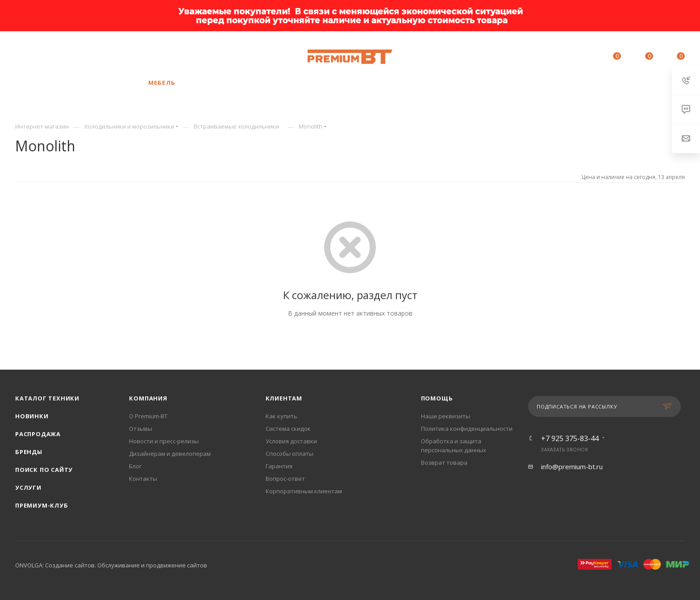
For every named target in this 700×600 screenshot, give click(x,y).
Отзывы (141, 429)
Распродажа (38, 434)
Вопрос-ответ (285, 479)
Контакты (143, 479)
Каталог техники (47, 398)
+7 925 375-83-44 (95, 57)
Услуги (28, 487)
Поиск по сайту (44, 470)
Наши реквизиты (446, 416)
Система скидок (288, 429)
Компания (148, 398)
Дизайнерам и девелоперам (170, 454)
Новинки (32, 416)
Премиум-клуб (42, 505)
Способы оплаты (290, 454)
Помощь (437, 398)
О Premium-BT (148, 416)
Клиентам (284, 398)
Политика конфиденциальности (467, 429)
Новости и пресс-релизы (164, 441)
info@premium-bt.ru (572, 467)
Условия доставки (291, 441)
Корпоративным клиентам (304, 491)
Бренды (29, 452)
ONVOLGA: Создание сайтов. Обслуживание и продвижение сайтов (111, 565)
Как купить (281, 416)
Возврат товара (444, 462)
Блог (135, 466)
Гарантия (279, 466)
